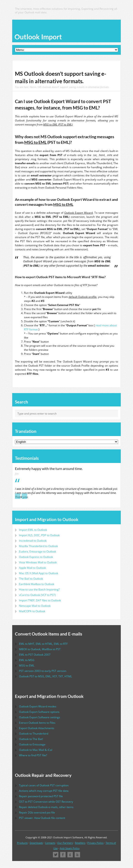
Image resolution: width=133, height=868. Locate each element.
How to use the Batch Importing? (39, 589)
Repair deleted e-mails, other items (46, 807)
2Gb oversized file (37, 812)
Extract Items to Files (37, 723)
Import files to (40, 600)
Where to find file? (33, 755)
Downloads (36, 843)
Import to (33, 530)
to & (36, 750)
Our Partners (65, 843)
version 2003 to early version (43, 671)
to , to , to (43, 644)
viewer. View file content (42, 818)
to (38, 546)
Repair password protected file (41, 796)
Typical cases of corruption (44, 785)
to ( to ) (37, 595)
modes (38, 706)
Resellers (80, 843)
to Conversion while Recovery (46, 802)
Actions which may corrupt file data (44, 791)
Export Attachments (37, 728)
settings (40, 717)
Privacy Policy (95, 843)
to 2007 (35, 655)
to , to (40, 649)
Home (33, 87)
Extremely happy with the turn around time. (49, 469)
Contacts (50, 843)
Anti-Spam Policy (70, 848)
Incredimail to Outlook (33, 541)
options (39, 712)
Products (22, 843)
